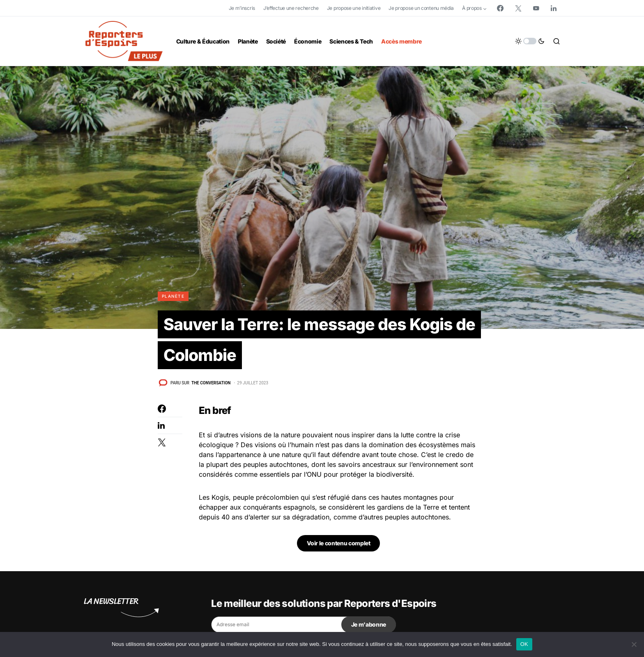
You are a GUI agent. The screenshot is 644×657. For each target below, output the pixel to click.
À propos (472, 8)
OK (524, 644)
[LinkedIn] (554, 8)
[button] (530, 41)
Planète (173, 296)
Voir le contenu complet (339, 544)
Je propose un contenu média (421, 8)
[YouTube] (536, 8)
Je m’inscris (242, 8)
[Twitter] (518, 8)
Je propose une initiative (354, 8)
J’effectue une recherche (291, 8)
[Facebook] (500, 8)
